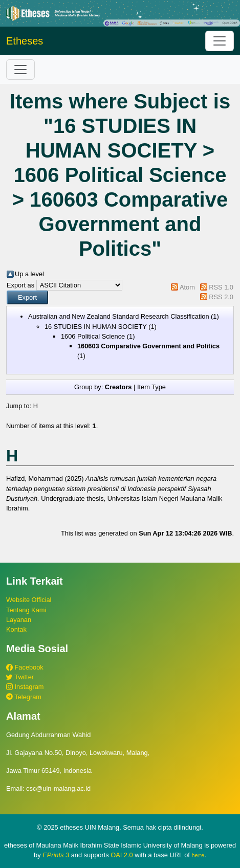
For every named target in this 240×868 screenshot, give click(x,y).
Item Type (151, 387)
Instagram (25, 687)
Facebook (25, 667)
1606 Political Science (93, 336)
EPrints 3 (56, 855)
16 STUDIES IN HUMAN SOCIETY (96, 327)
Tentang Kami (26, 610)
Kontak (16, 629)
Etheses (25, 41)
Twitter (20, 677)
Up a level (29, 274)
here (198, 855)
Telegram (24, 697)
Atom (187, 287)
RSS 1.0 (221, 287)
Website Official (29, 600)
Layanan (19, 620)
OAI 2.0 (122, 855)
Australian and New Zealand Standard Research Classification (119, 316)
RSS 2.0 (221, 297)
